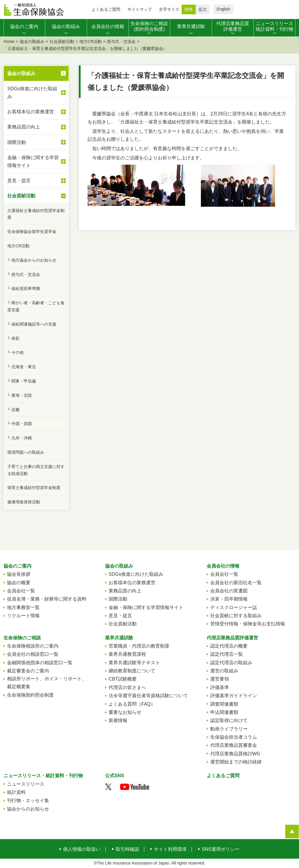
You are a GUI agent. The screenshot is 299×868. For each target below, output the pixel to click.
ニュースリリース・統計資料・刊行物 (43, 776)
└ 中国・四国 (20, 424)
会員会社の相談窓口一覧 (33, 654)
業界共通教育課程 (127, 654)
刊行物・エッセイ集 (28, 800)
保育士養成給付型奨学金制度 (34, 488)
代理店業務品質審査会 (234, 745)
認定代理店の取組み (231, 663)
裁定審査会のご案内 (28, 671)
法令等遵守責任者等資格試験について (148, 696)
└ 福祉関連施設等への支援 (32, 324)
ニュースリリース (26, 784)
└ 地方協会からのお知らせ (32, 260)
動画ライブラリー (229, 729)
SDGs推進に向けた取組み (36, 93)
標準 (189, 9)
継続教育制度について (132, 671)
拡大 (203, 9)
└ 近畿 (13, 410)
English (223, 9)
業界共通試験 (119, 638)
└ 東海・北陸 (20, 395)
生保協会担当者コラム (234, 737)
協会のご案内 (18, 566)
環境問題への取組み (26, 452)
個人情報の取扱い (82, 849)
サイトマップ (140, 9)
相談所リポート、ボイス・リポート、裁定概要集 (47, 683)
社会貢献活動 (62, 41)
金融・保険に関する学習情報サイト (36, 161)
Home (9, 41)
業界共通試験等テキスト (134, 663)
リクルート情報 (23, 616)
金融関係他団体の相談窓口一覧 (40, 663)
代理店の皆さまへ (127, 687)
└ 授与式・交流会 (24, 274)
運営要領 (220, 679)
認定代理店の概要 (229, 646)
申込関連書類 (224, 712)
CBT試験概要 (123, 679)
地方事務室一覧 (23, 607)
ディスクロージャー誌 (234, 607)
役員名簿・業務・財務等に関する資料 (47, 599)
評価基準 (220, 687)
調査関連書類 (224, 704)
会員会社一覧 (21, 591)
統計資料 (16, 792)
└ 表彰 (13, 338)
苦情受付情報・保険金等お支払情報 (248, 624)
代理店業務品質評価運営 (232, 638)
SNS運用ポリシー (221, 849)
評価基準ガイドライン (234, 696)
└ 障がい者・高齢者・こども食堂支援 (36, 306)
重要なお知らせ (125, 712)
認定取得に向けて (229, 720)
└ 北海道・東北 (22, 367)
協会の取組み (32, 41)
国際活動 (36, 142)
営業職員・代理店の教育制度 (139, 646)
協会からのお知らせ (28, 809)
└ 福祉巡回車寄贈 (24, 288)
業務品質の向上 (36, 127)
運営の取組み (224, 671)
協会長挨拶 (19, 574)
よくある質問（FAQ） (132, 704)
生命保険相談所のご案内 (33, 646)
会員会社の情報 (223, 566)
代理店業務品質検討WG (235, 754)
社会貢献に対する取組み (236, 616)
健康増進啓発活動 (24, 502)
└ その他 (15, 352)
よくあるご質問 (106, 9)
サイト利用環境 (170, 849)
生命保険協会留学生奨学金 (32, 232)
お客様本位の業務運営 (36, 112)
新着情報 (118, 720)
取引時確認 (127, 849)
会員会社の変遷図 (229, 591)
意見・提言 (36, 181)
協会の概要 (19, 583)
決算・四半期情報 (229, 599)
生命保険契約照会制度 (30, 695)
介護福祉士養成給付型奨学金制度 (36, 214)
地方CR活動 (91, 41)
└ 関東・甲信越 (22, 381)
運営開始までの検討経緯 (236, 762)
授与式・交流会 (121, 41)
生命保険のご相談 (22, 638)
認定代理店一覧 (227, 654)
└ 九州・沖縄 (20, 438)
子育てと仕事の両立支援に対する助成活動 (36, 470)
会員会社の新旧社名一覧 (236, 583)
